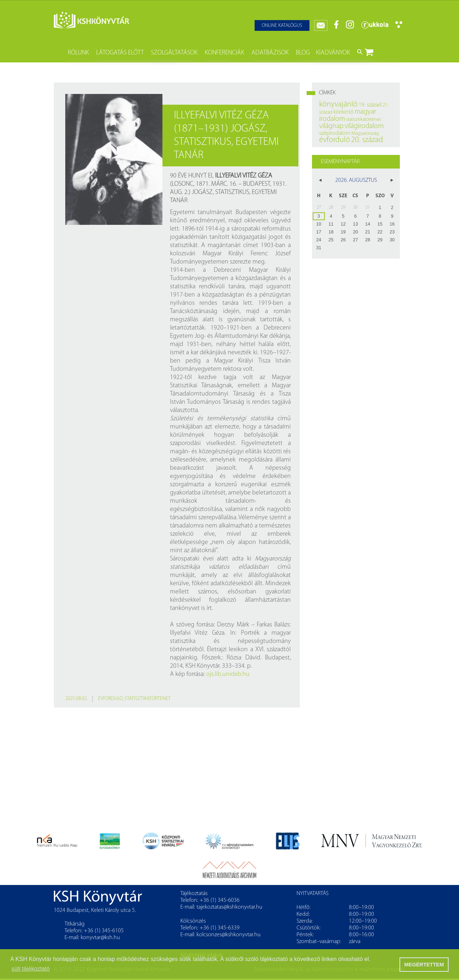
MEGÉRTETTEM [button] (424, 965)
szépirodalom (335, 133)
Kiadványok (333, 53)
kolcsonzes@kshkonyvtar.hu (229, 935)
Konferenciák (224, 53)
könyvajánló (338, 105)
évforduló (110, 699)
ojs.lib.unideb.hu (228, 674)
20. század (367, 140)
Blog (303, 53)
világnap (331, 126)
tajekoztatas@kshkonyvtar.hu (229, 907)
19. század (370, 105)
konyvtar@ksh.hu (100, 938)
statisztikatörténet (148, 699)
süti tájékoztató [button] (31, 969)
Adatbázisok (270, 53)
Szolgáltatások (174, 53)
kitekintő (344, 112)
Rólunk (78, 53)
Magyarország (365, 134)
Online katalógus (282, 26)
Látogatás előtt (120, 53)
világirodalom (364, 126)
